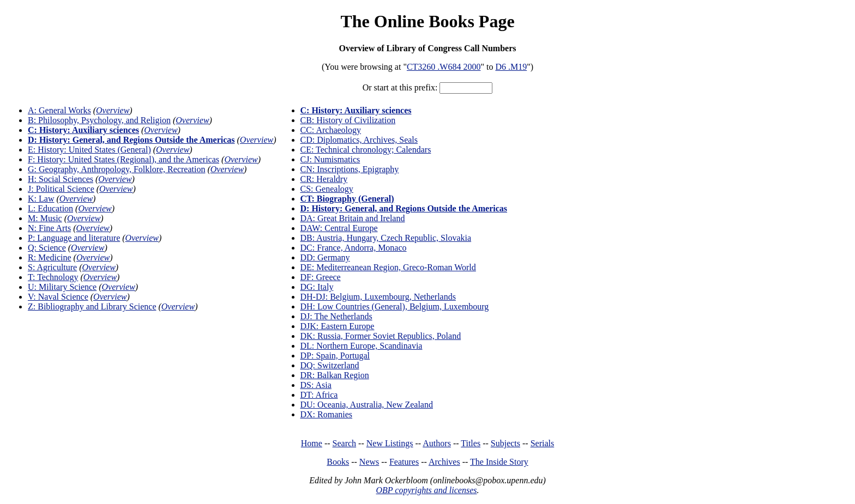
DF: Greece (321, 277)
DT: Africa (319, 395)
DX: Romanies (327, 414)
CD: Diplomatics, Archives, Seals (359, 140)
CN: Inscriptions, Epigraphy (350, 169)
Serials (543, 443)
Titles (471, 443)
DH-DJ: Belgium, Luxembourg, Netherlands (378, 297)
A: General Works (59, 110)
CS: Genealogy (327, 189)
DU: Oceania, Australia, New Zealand (367, 405)
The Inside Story (499, 462)
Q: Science (47, 248)
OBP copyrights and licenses (426, 490)
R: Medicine (50, 257)
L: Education (50, 208)
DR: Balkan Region (335, 375)
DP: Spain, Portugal (335, 356)
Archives (444, 462)
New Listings (390, 443)
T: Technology (53, 277)
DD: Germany (325, 257)
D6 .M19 (511, 67)
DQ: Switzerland (330, 365)
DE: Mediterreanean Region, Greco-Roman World (388, 267)
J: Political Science (61, 189)
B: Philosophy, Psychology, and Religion (99, 120)
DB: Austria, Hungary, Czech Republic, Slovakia (386, 238)
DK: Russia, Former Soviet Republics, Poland (381, 336)
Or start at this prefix (399, 87)
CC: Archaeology (331, 130)
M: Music (45, 218)
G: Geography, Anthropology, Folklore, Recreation (116, 169)
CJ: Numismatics (330, 159)
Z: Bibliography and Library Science (92, 306)
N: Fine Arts (49, 228)
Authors (437, 443)
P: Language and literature (74, 238)
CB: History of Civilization (348, 120)
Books (338, 462)
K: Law (41, 199)
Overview (113, 110)
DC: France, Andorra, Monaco (354, 248)
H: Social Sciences (61, 179)
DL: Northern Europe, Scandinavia (362, 346)
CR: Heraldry (324, 179)
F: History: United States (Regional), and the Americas (124, 159)
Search (345, 443)
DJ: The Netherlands (336, 316)
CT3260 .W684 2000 (444, 67)
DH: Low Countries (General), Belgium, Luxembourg (395, 306)
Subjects (505, 443)
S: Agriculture (52, 267)
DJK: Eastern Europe (338, 326)
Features (404, 462)
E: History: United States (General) (89, 150)
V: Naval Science (58, 297)
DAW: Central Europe (339, 228)
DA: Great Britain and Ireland (353, 218)
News (369, 462)
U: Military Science (62, 287)
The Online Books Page (427, 21)
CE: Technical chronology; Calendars (366, 150)
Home (312, 443)
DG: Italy (317, 287)
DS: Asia (316, 385)
